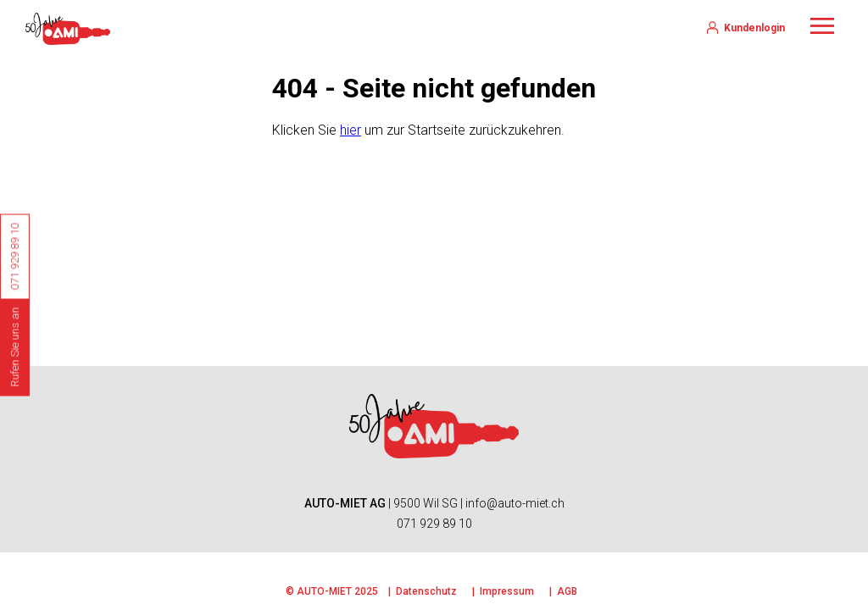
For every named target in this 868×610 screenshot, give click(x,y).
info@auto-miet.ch (515, 503)
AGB (567, 591)
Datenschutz (426, 591)
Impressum (507, 591)
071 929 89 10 (434, 524)
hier (351, 130)
